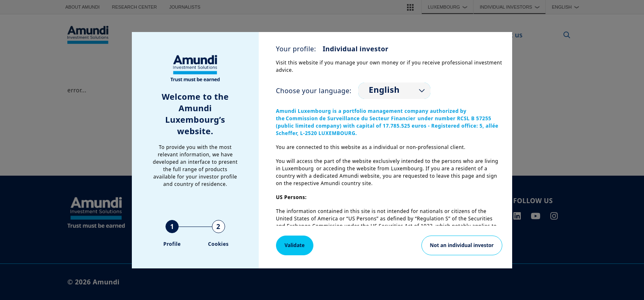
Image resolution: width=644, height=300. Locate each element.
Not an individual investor (462, 245)
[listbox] (394, 91)
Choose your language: (314, 91)
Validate (295, 245)
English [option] (384, 90)
